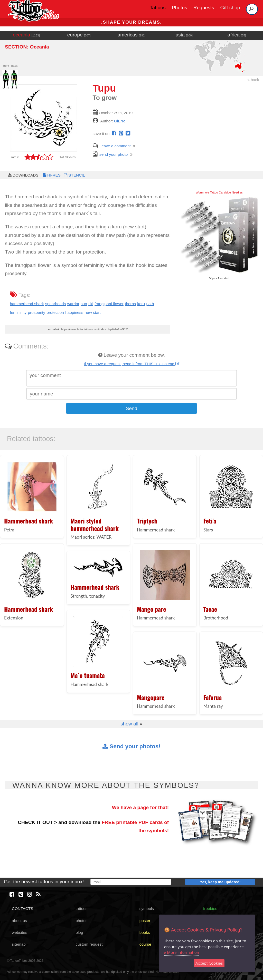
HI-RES (51, 175)
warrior (73, 304)
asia (184, 35)
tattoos (81, 909)
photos (81, 921)
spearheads (55, 304)
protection (55, 312)
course (145, 944)
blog (79, 932)
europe (79, 35)
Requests (204, 8)
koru (141, 304)
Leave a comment (112, 146)
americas (132, 35)
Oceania (39, 47)
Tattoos (158, 8)
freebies (210, 909)
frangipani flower (109, 304)
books (145, 932)
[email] (131, 882)
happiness (74, 312)
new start (93, 312)
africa (237, 35)
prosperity (37, 312)
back (253, 80)
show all (129, 724)
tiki (91, 304)
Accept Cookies (209, 963)
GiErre (120, 121)
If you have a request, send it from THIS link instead (131, 364)
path (150, 304)
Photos (180, 8)
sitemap (19, 944)
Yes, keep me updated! (220, 882)
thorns (130, 304)
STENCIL (74, 175)
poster (145, 921)
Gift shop (230, 8)
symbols (147, 909)
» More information (182, 952)
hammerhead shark (27, 304)
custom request (89, 944)
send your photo (110, 154)
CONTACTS (22, 909)
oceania (26, 35)
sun (84, 304)
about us (19, 921)
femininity (18, 312)
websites (20, 932)
